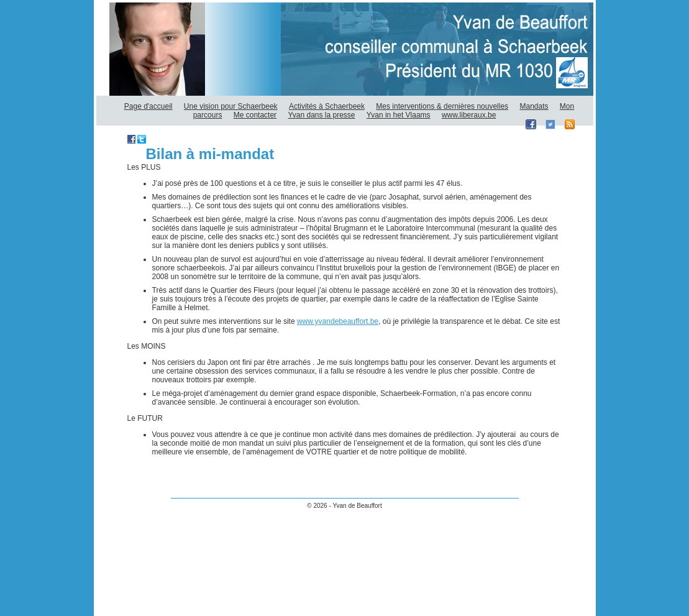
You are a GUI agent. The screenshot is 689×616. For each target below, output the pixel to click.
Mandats (534, 106)
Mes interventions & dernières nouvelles (442, 106)
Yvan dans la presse (321, 115)
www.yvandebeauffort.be (338, 321)
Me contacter (255, 115)
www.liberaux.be (469, 115)
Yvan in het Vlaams (399, 115)
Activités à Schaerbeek (327, 106)
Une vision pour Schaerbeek (231, 106)
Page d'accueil (148, 106)
